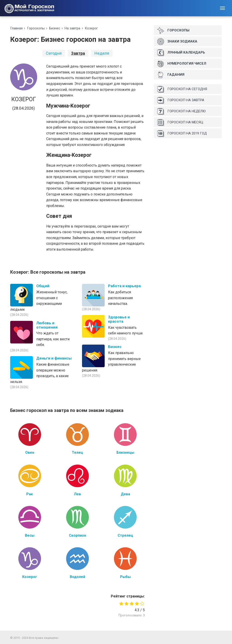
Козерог (91, 28)
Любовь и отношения (47, 325)
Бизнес (55, 28)
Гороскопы (36, 28)
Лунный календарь (181, 53)
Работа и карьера (124, 286)
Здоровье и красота (119, 319)
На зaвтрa (72, 28)
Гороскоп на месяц (180, 122)
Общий (43, 286)
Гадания (171, 75)
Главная (16, 28)
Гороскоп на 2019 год (182, 134)
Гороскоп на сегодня (182, 89)
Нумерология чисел (182, 64)
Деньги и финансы (54, 358)
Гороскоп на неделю (181, 111)
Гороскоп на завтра (181, 100)
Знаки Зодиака (177, 42)
